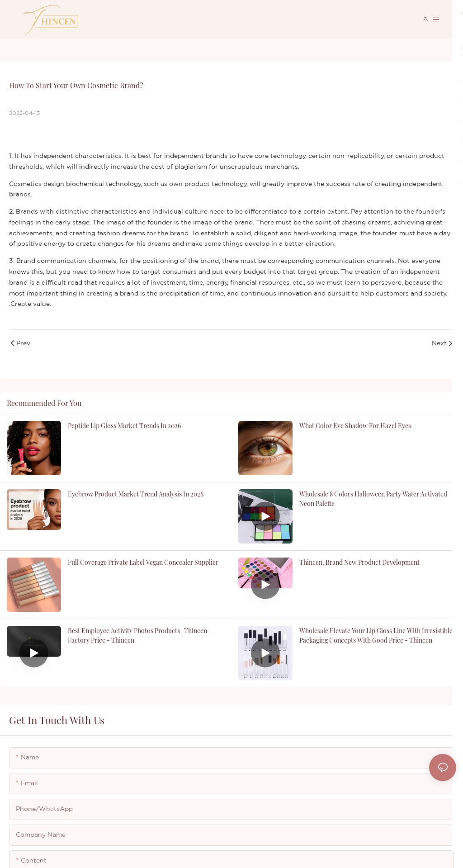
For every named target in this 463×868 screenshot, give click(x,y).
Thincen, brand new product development (359, 562)
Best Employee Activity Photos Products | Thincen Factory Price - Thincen (137, 635)
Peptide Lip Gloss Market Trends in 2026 (124, 426)
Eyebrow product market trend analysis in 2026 (136, 494)
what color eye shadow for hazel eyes (355, 426)
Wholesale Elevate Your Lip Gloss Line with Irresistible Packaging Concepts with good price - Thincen (376, 635)
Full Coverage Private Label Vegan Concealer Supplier (143, 562)
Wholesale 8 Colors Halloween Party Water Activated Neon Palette (373, 499)
